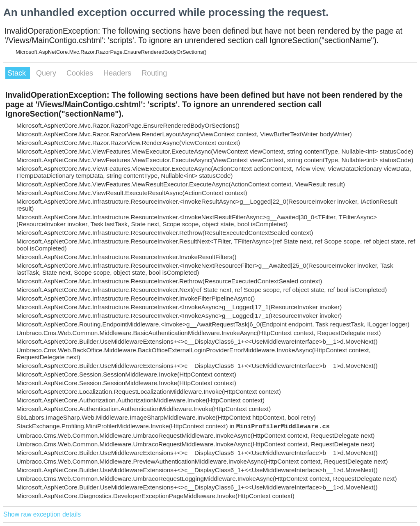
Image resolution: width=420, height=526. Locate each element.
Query (47, 73)
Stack (18, 73)
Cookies (81, 73)
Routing (154, 73)
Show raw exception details (42, 514)
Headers (118, 73)
